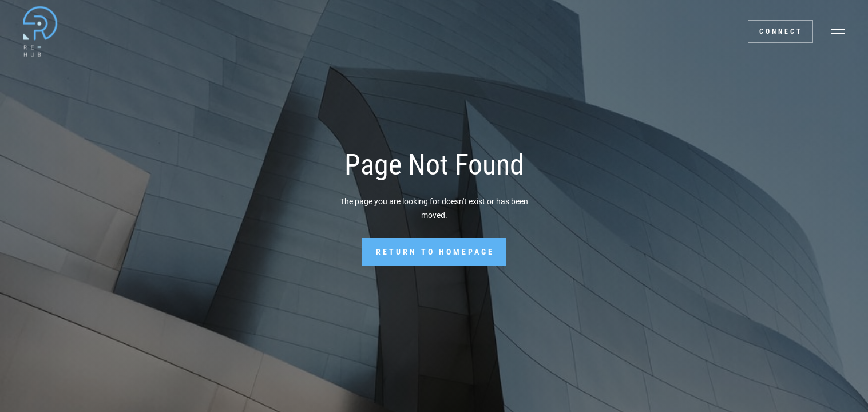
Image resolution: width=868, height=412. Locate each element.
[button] (838, 31)
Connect (781, 31)
